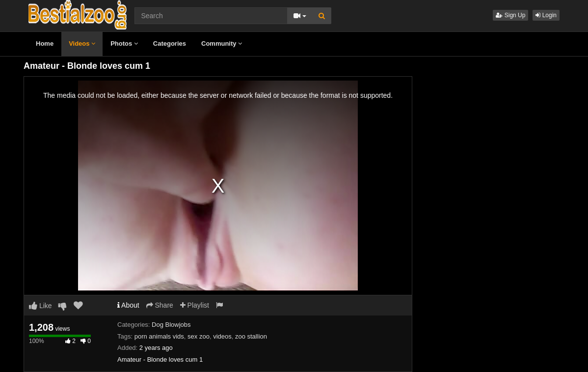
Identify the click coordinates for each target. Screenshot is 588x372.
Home (45, 43)
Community (222, 43)
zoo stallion (251, 336)
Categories (170, 43)
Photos (124, 43)
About (128, 305)
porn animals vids (159, 336)
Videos (82, 43)
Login (546, 15)
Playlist (195, 305)
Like (40, 306)
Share (160, 305)
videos (222, 336)
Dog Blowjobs (171, 325)
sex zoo (199, 336)
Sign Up (510, 15)
